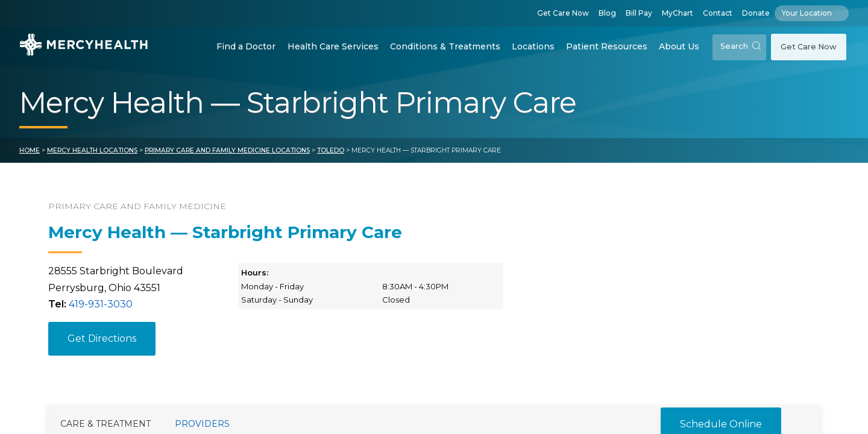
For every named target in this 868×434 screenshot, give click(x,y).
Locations (533, 46)
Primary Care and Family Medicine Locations (227, 150)
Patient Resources (607, 46)
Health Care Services (333, 46)
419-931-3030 (101, 304)
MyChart (678, 13)
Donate (756, 13)
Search (741, 46)
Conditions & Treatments (445, 46)
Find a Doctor (246, 46)
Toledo (331, 150)
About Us (679, 46)
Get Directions (102, 338)
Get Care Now (563, 13)
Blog (607, 13)
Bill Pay (639, 13)
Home (30, 150)
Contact (718, 13)
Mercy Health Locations (92, 150)
